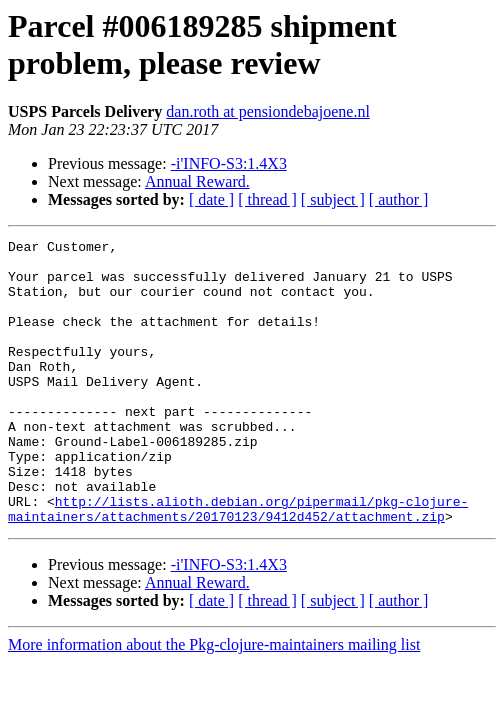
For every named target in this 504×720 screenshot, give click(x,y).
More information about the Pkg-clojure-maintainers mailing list (214, 701)
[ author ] (399, 199)
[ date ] (211, 199)
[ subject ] (333, 199)
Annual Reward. (197, 181)
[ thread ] (267, 199)
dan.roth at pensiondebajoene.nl (268, 111)
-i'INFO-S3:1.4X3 (229, 163)
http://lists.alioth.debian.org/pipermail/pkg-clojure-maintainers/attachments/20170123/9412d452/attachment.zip (238, 564)
